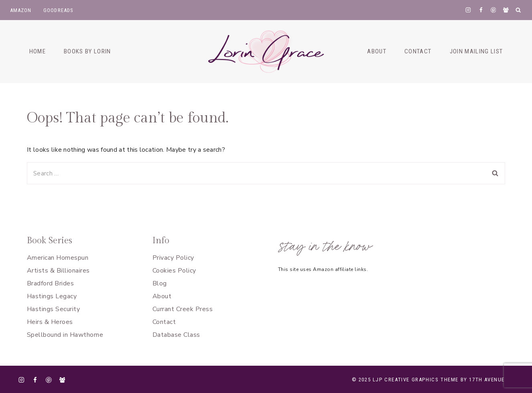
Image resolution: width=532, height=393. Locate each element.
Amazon (21, 10)
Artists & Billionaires (58, 271)
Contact (164, 322)
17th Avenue (487, 380)
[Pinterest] (493, 10)
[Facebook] (481, 10)
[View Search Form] (519, 10)
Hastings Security (53, 309)
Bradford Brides (50, 283)
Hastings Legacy (52, 296)
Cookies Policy (174, 271)
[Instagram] (468, 10)
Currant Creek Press (183, 309)
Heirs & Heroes (50, 322)
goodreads (59, 10)
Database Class (176, 335)
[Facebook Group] (506, 10)
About (162, 296)
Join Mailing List (476, 51)
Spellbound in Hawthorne (65, 335)
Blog (160, 283)
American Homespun (58, 258)
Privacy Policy (173, 258)
